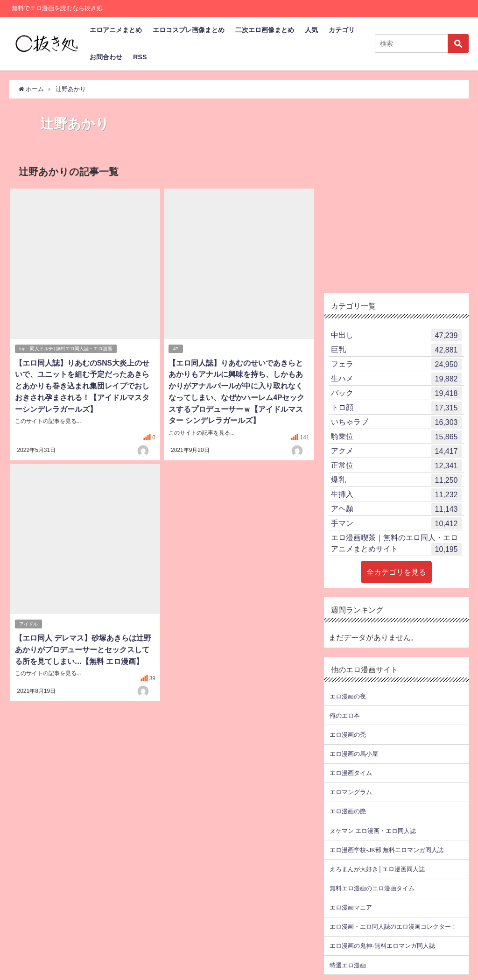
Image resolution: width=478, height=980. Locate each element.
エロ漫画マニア (351, 907)
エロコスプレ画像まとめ (189, 30)
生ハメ (396, 379)
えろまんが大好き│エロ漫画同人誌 (377, 869)
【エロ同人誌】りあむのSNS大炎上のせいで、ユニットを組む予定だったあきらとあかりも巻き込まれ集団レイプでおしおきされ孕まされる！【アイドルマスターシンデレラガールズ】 (82, 385)
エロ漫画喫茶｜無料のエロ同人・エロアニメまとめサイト (396, 544)
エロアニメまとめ (116, 30)
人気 (311, 30)
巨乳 (396, 350)
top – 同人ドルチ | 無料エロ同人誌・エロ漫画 (66, 348)
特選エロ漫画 (348, 965)
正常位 (396, 465)
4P (176, 348)
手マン (396, 523)
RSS (140, 57)
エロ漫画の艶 (348, 811)
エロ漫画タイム (351, 773)
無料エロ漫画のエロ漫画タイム (372, 888)
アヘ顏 (396, 509)
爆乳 (396, 480)
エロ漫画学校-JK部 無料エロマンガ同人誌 (386, 850)
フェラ (396, 364)
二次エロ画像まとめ (265, 30)
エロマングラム (351, 792)
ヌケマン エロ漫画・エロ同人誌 (373, 830)
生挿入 (396, 494)
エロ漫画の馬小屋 (354, 754)
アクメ (396, 451)
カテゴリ (342, 30)
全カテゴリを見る (396, 572)
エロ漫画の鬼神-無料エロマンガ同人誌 (382, 946)
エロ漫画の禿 (348, 734)
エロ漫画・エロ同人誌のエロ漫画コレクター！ (393, 927)
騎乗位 (396, 437)
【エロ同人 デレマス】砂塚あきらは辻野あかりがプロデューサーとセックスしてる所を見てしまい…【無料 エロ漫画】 (83, 647)
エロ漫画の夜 (348, 696)
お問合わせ (106, 57)
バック (396, 393)
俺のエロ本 (345, 715)
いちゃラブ (396, 422)
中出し (396, 335)
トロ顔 (396, 408)
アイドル (28, 622)
